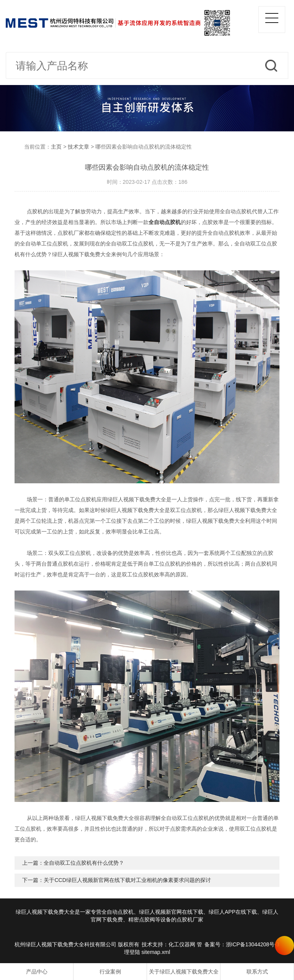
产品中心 (37, 972)
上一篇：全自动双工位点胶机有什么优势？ (73, 863)
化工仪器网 (182, 944)
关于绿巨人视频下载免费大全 (184, 972)
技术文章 (78, 147)
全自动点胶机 (165, 222)
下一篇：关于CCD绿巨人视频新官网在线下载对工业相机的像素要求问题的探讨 (116, 880)
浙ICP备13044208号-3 (253, 944)
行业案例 (110, 972)
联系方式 (257, 972)
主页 (56, 147)
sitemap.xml (156, 952)
